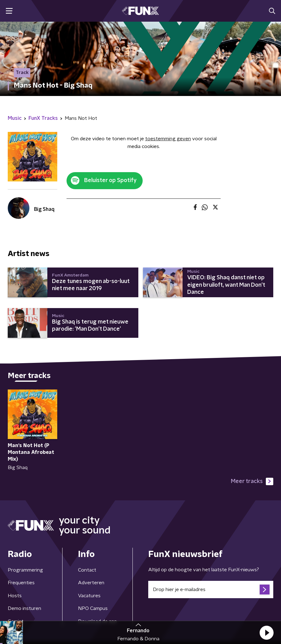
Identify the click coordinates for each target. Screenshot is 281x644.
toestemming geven (168, 139)
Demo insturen (24, 608)
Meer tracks (252, 481)
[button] (266, 633)
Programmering (25, 570)
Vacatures (89, 596)
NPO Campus (93, 608)
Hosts (15, 596)
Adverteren (91, 583)
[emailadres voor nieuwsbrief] (211, 590)
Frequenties (21, 583)
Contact (87, 570)
